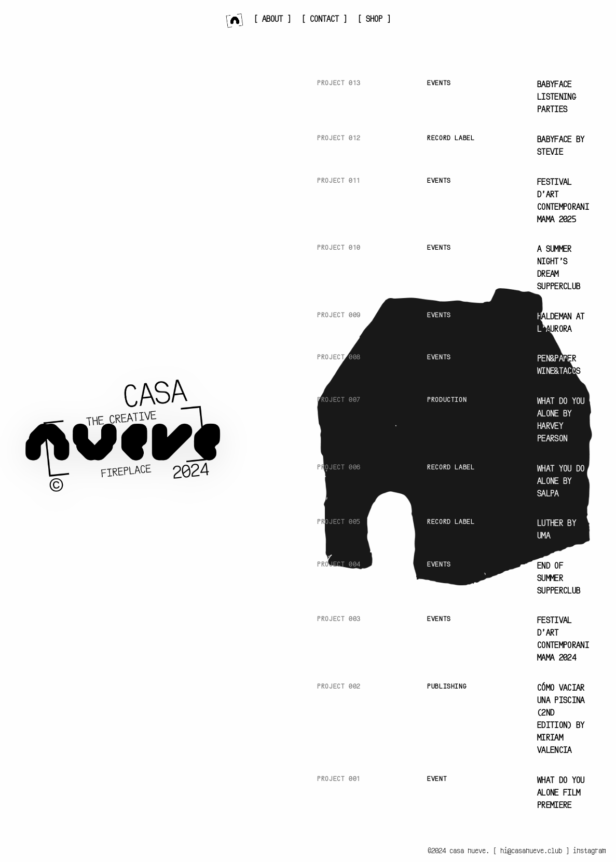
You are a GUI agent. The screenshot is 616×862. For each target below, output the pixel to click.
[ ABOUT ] (272, 19)
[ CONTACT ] (324, 19)
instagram (589, 851)
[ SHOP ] (374, 19)
